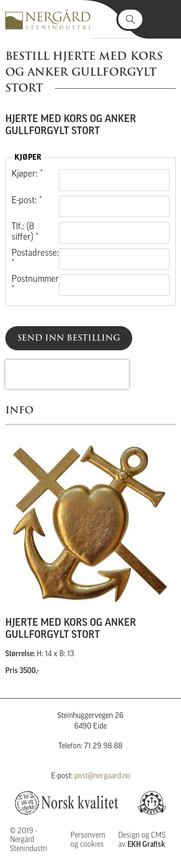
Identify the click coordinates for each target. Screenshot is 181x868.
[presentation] (67, 374)
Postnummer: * (31, 285)
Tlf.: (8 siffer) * (25, 232)
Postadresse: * (31, 259)
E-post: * (27, 201)
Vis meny (162, 19)
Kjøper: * (27, 174)
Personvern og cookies (88, 840)
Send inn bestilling (69, 338)
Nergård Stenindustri (48, 19)
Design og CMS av (142, 840)
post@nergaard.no (102, 776)
